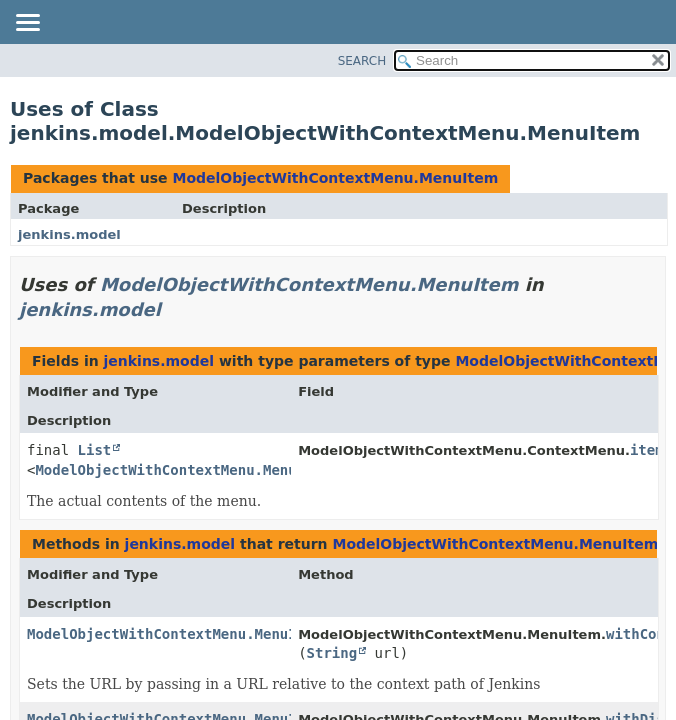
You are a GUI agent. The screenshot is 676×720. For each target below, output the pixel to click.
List (95, 450)
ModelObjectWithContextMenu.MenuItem (335, 178)
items (651, 450)
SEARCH (362, 61)
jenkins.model (69, 234)
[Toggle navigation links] (27, 24)
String (332, 653)
